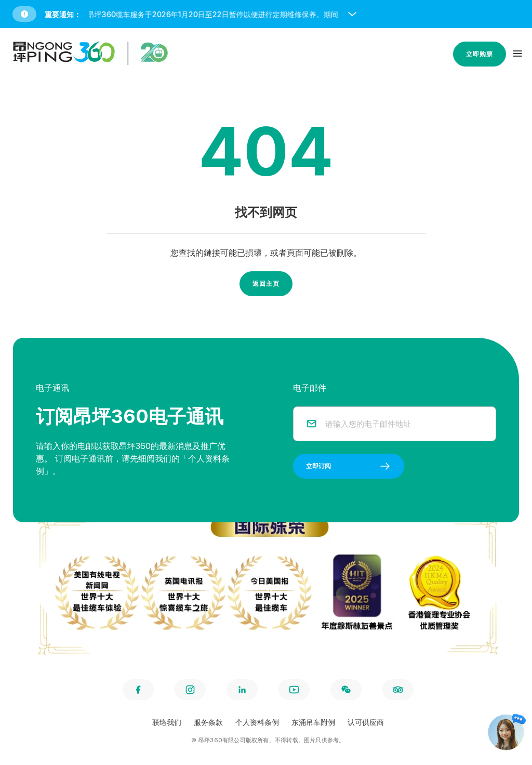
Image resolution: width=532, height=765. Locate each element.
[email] (404, 424)
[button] (268, 14)
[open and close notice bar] (352, 14)
